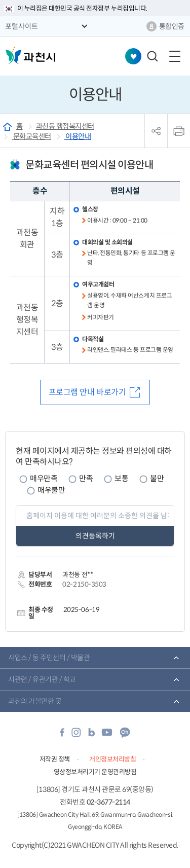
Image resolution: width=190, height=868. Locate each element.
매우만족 (44, 478)
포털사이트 (22, 26)
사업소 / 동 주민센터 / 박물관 (49, 658)
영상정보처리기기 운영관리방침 (95, 772)
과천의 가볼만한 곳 (35, 701)
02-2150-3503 (84, 584)
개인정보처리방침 (112, 759)
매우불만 (51, 490)
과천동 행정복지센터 (65, 126)
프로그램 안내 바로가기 (87, 392)
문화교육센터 (31, 136)
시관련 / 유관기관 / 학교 (42, 679)
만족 (86, 478)
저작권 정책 (55, 759)
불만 (157, 478)
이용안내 (78, 136)
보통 (121, 478)
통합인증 (172, 26)
